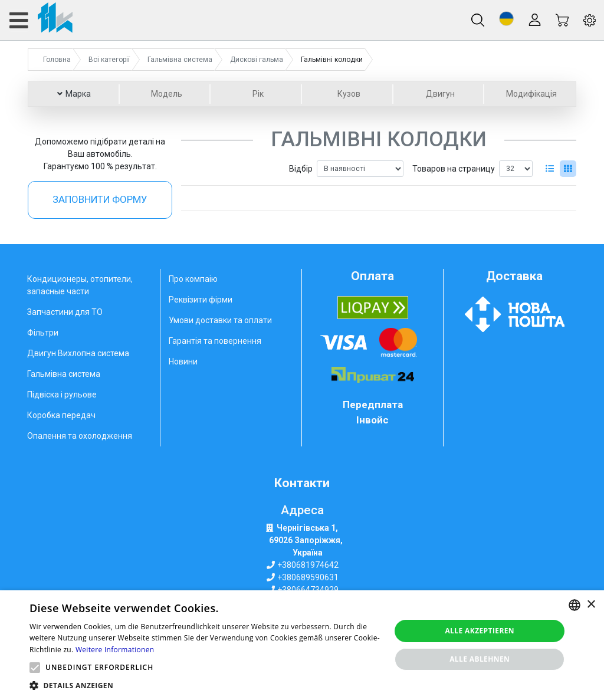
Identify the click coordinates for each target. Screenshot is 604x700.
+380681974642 (308, 565)
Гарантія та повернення (215, 341)
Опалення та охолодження (80, 436)
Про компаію (193, 279)
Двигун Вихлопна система (78, 353)
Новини (183, 361)
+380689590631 (308, 577)
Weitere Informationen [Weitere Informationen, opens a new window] (115, 650)
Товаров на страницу (454, 169)
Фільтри (43, 333)
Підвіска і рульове (62, 395)
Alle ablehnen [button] (480, 659)
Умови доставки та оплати (220, 320)
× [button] (591, 605)
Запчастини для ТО (65, 312)
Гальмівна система (64, 374)
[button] (506, 19)
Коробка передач (61, 415)
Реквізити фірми (201, 300)
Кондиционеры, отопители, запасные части (80, 285)
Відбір (301, 169)
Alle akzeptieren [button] (480, 631)
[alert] (302, 645)
